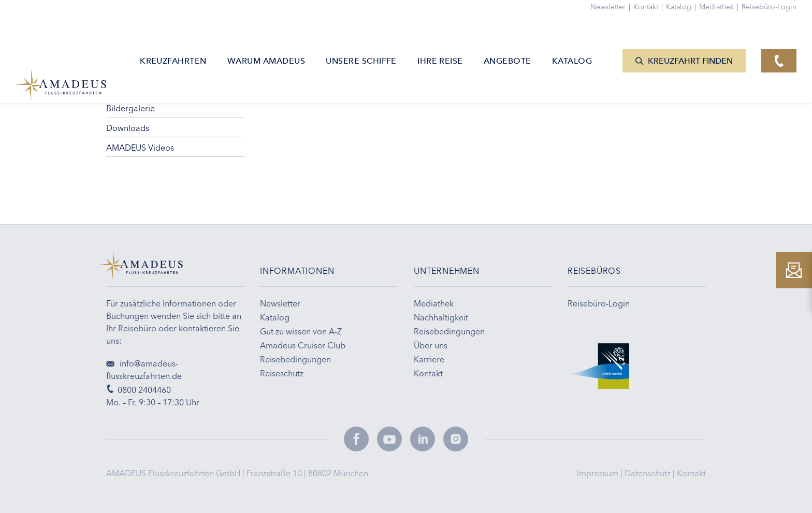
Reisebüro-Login (769, 7)
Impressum (599, 473)
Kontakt (691, 473)
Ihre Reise (440, 39)
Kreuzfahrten (173, 39)
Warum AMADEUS (266, 39)
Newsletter (612, 7)
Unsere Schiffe (361, 39)
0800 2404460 (139, 390)
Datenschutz (649, 473)
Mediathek (720, 7)
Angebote (508, 39)
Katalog (683, 7)
